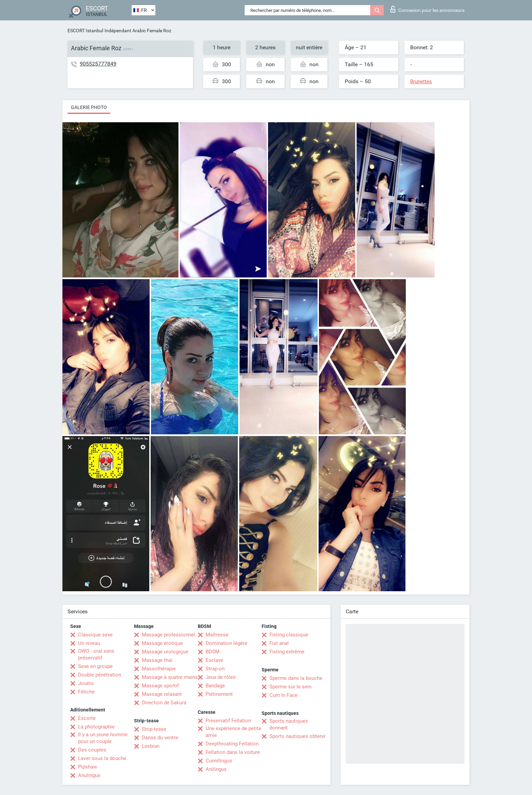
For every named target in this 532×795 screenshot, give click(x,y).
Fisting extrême (287, 652)
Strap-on (215, 669)
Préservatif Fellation (228, 721)
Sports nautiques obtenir (297, 736)
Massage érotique (162, 643)
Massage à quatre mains (170, 677)
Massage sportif (160, 686)
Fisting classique (289, 635)
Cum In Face (283, 695)
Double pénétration (100, 675)
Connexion (427, 9)
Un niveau (89, 643)
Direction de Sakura (164, 703)
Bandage (215, 686)
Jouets (86, 683)
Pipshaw (88, 767)
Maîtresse (217, 635)
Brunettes (421, 82)
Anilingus (216, 769)
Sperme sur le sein (290, 687)
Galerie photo (89, 107)
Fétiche (86, 692)
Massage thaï (157, 660)
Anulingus (89, 775)
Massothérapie (159, 669)
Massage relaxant (162, 694)
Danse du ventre (160, 738)
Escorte (87, 718)
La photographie (96, 727)
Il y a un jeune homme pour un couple (103, 738)
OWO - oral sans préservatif (96, 654)
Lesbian (151, 746)
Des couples (92, 750)
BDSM (213, 652)
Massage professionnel (168, 635)
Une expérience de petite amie (233, 732)
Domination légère (226, 643)
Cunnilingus (219, 761)
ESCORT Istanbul (85, 31)
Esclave (214, 660)
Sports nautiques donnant (289, 724)
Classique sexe (95, 635)
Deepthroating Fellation (232, 744)
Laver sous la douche (102, 758)
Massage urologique (165, 652)
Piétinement (219, 694)
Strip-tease (154, 729)
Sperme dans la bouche (296, 678)
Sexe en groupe (95, 666)
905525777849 (98, 64)
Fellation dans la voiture (233, 752)
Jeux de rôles (221, 677)
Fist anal (279, 643)
